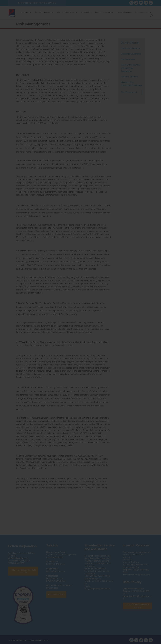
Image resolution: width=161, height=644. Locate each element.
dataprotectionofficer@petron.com (94, 323)
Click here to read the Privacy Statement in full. (80, 331)
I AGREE (80, 343)
